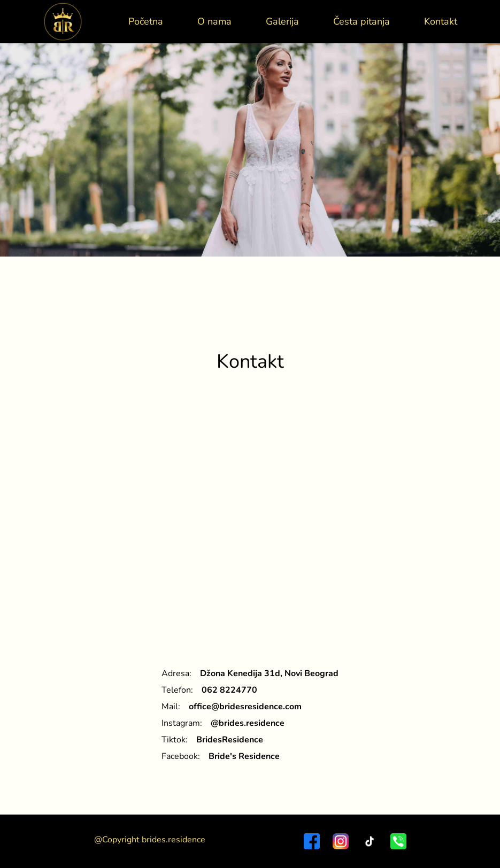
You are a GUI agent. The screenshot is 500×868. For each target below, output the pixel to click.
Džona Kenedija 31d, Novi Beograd (269, 673)
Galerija (282, 21)
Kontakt (441, 21)
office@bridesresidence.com (245, 707)
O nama (214, 21)
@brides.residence (248, 723)
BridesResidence (230, 740)
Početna (146, 21)
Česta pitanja (361, 21)
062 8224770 (229, 690)
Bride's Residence (244, 756)
